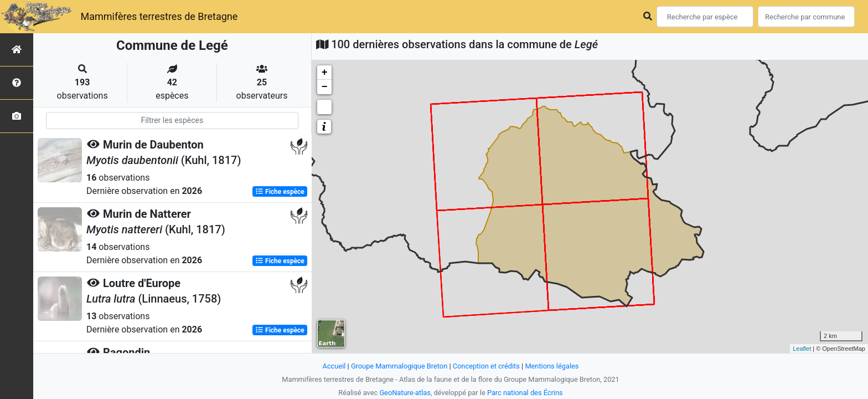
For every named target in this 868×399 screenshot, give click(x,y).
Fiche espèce (280, 192)
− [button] (325, 87)
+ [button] (325, 73)
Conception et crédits (486, 366)
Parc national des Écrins (525, 393)
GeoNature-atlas (405, 393)
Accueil (334, 366)
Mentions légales (552, 366)
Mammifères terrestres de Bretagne (159, 16)
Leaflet (802, 349)
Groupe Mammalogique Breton (399, 366)
